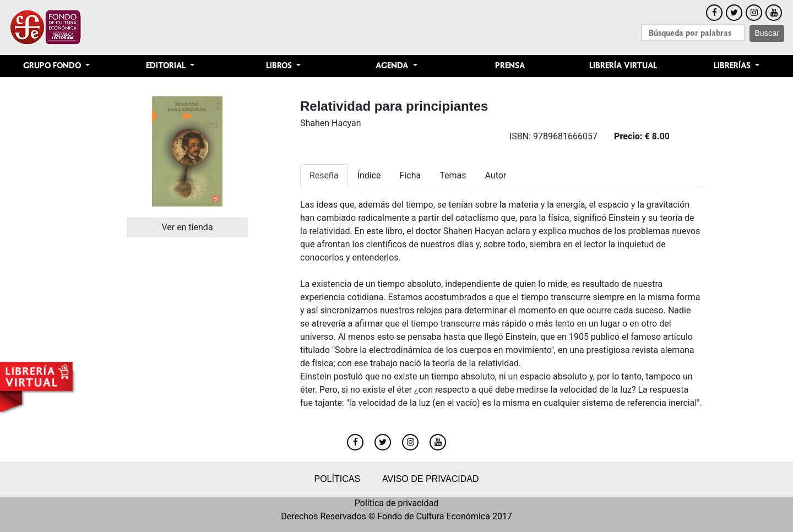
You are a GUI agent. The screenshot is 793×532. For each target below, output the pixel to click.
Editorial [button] (167, 66)
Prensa (510, 66)
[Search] (693, 33)
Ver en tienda (187, 227)
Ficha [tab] (411, 175)
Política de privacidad (397, 503)
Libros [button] (280, 66)
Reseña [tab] (324, 175)
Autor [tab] (495, 175)
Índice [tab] (369, 175)
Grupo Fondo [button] (53, 66)
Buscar (767, 33)
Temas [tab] (453, 175)
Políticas (337, 479)
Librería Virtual (623, 66)
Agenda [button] (393, 66)
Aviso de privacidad (430, 479)
